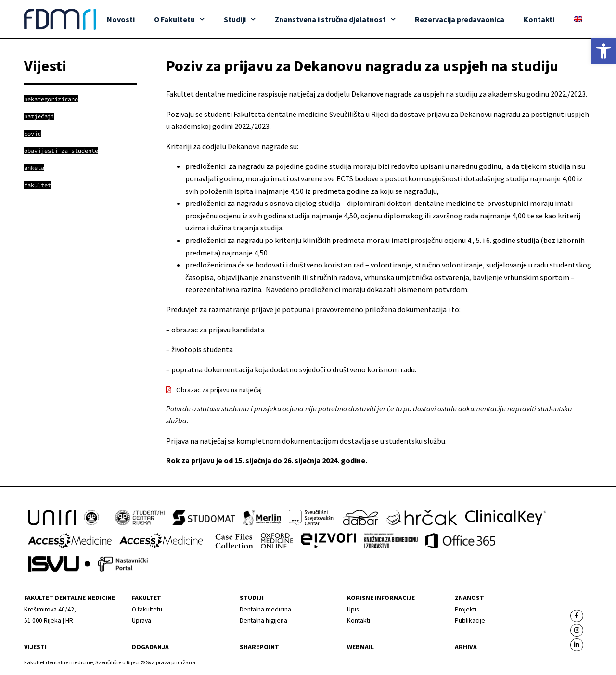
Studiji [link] (240, 19)
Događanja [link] (150, 647)
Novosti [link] (121, 19)
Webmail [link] (360, 647)
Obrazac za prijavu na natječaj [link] (219, 390)
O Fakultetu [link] (179, 19)
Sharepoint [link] (259, 647)
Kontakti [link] (539, 19)
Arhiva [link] (466, 647)
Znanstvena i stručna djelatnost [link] (335, 19)
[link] (603, 51)
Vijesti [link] (35, 647)
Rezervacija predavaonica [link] (460, 19)
